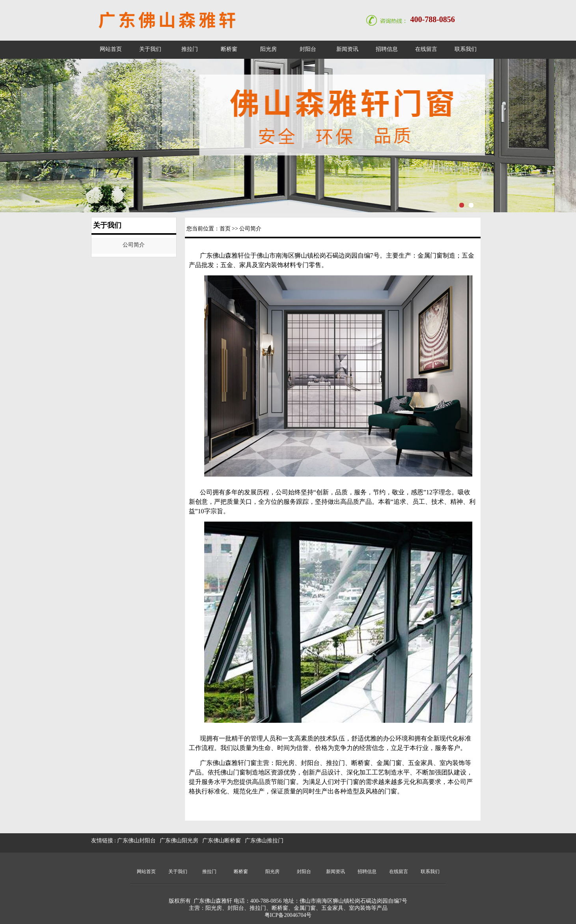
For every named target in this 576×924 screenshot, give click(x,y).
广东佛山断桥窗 (222, 841)
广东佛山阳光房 (179, 841)
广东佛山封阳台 (136, 841)
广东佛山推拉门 (264, 841)
